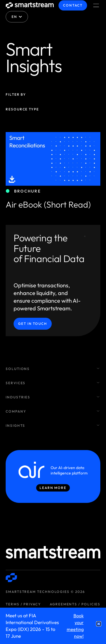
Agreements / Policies (75, 604)
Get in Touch (33, 324)
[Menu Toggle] (96, 5)
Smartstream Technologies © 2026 (45, 592)
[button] (99, 624)
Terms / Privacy (23, 604)
